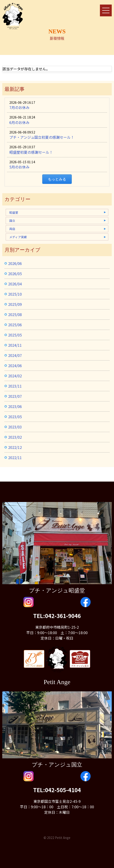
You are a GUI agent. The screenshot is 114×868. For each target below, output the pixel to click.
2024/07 (15, 355)
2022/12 (15, 447)
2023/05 (15, 417)
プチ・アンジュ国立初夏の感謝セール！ (42, 137)
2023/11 (15, 386)
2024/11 (15, 345)
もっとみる (57, 179)
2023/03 (15, 427)
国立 (12, 221)
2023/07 (15, 396)
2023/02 (15, 437)
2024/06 (15, 366)
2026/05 (15, 274)
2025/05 (15, 335)
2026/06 (15, 263)
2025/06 (15, 325)
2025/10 (15, 294)
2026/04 (15, 284)
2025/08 (15, 314)
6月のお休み (19, 122)
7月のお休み (19, 107)
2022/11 (15, 457)
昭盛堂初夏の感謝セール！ (31, 152)
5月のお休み (19, 167)
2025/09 (15, 304)
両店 (12, 229)
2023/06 (15, 406)
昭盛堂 (14, 212)
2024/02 (15, 376)
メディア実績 (18, 237)
